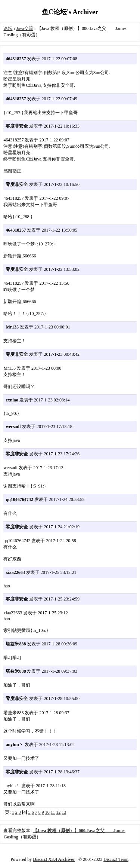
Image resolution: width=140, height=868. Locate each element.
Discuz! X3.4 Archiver (54, 859)
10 (47, 812)
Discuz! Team (116, 859)
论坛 (8, 28)
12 (58, 812)
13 (64, 812)
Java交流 (24, 28)
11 (53, 812)
